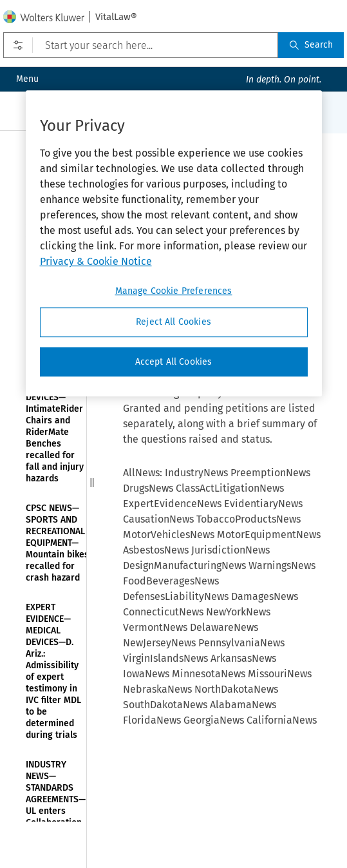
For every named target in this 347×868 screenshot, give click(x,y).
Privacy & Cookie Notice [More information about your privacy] (96, 261)
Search (311, 45)
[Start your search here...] (141, 45)
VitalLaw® (116, 17)
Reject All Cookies (173, 322)
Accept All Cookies (174, 362)
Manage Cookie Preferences (174, 291)
